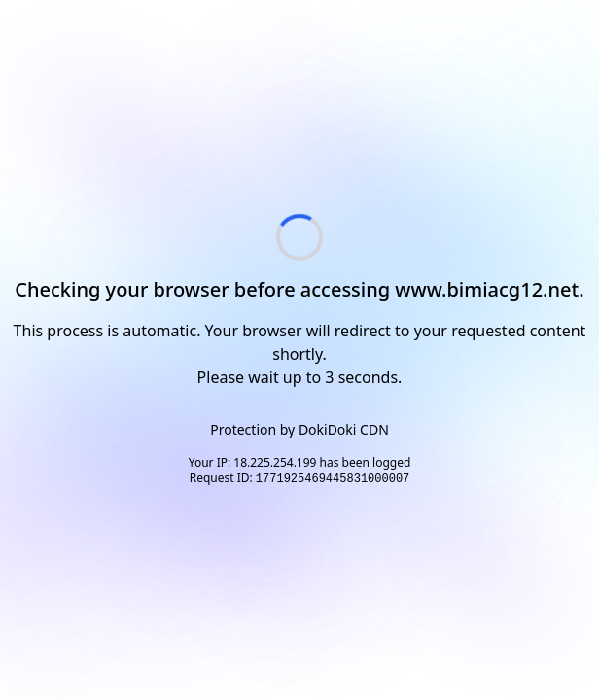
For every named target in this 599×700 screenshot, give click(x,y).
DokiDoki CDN (344, 429)
